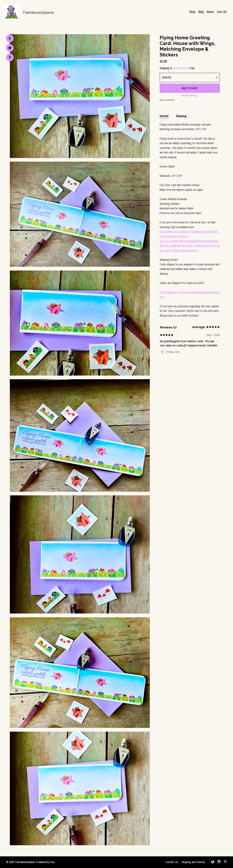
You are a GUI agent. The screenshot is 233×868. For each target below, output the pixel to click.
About (210, 12)
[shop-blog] (213, 862)
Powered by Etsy (46, 862)
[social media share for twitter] (10, 48)
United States (181, 68)
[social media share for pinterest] (10, 58)
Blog (201, 12)
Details (164, 116)
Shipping (181, 116)
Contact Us (172, 862)
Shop (192, 12)
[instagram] (219, 862)
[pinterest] (225, 862)
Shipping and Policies (193, 862)
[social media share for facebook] (10, 38)
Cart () (222, 12)
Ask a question (167, 100)
